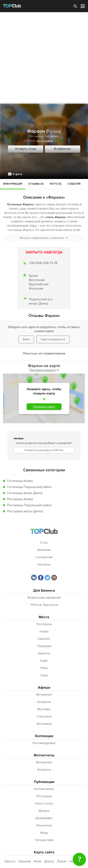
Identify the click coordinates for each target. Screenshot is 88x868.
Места (44, 617)
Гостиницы (36, 136)
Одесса (10, 861)
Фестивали (44, 724)
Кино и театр (44, 803)
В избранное (62, 149)
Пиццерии (44, 646)
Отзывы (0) (36, 184)
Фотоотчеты (44, 755)
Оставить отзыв (26, 149)
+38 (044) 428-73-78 (43, 263)
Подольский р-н (41, 299)
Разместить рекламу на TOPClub (44, 450)
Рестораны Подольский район (29, 505)
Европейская (39, 284)
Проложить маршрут (44, 370)
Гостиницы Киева (20, 481)
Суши (44, 675)
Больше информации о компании (44, 238)
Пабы (44, 668)
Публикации (44, 782)
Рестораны (52, 136)
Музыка (44, 811)
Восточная (37, 280)
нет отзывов (45, 141)
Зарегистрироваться (53, 339)
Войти (26, 339)
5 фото (18, 174)
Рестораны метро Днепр (25, 511)
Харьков (25, 861)
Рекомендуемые (44, 743)
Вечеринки (44, 695)
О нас (44, 543)
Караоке (44, 639)
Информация (13, 184)
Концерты (44, 702)
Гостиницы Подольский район (29, 487)
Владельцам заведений (44, 598)
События (74, 184)
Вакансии (44, 550)
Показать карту (44, 407)
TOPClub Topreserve (44, 605)
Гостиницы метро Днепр (25, 493)
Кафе (44, 661)
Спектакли (44, 716)
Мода (44, 833)
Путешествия (44, 840)
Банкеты (44, 653)
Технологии (44, 825)
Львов (62, 861)
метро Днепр (38, 304)
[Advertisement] (44, 58)
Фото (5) (56, 184)
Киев (37, 861)
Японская (36, 289)
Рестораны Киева (20, 499)
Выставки (44, 709)
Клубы (44, 631)
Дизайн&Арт (44, 818)
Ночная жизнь (44, 789)
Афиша (44, 688)
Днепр (49, 861)
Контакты (44, 564)
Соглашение (44, 557)
